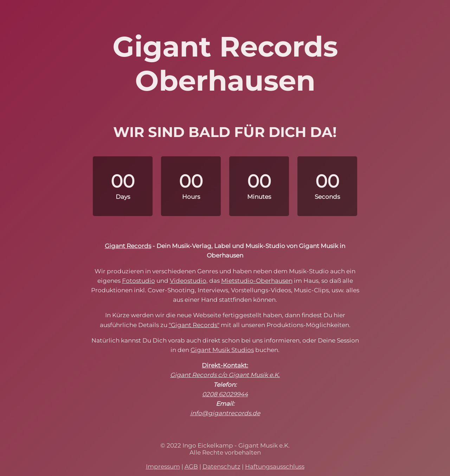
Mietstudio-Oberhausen (257, 281)
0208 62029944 (225, 394)
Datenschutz (221, 467)
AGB (191, 467)
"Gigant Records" (194, 325)
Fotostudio (139, 281)
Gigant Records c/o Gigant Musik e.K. (225, 375)
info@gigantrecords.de (225, 413)
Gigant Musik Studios (222, 350)
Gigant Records (128, 246)
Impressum (163, 467)
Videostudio (188, 281)
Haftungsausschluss (275, 467)
